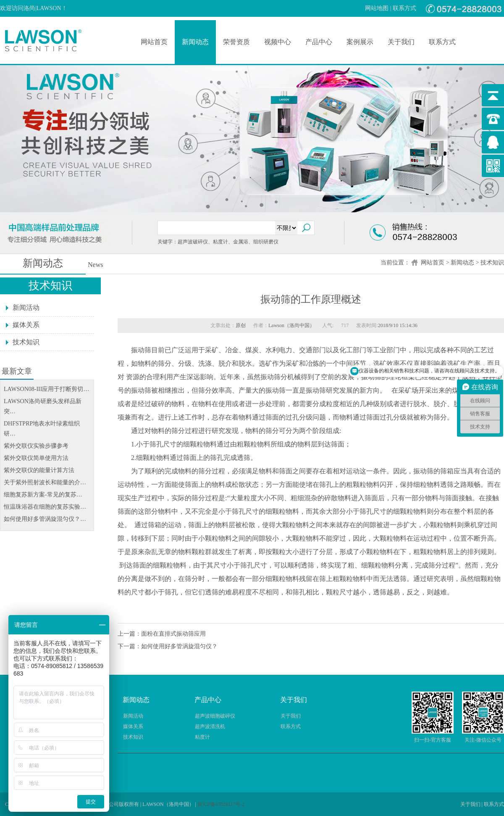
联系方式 (404, 8)
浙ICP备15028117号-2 (221, 804)
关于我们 (401, 42)
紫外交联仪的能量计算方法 (39, 470)
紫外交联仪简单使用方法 (36, 458)
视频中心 (278, 42)
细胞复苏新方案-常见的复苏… (43, 495)
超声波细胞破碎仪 (215, 716)
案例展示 (360, 42)
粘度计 (202, 737)
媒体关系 (26, 325)
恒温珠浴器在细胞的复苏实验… (45, 507)
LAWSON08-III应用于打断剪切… (46, 389)
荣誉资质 (236, 42)
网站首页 (154, 42)
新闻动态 (195, 42)
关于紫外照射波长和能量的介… (45, 482)
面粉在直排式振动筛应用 (173, 634)
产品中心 (319, 42)
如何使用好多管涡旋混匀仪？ (179, 646)
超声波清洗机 (210, 726)
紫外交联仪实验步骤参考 (36, 446)
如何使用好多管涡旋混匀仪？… (45, 519)
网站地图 (377, 8)
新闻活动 (26, 308)
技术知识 (492, 263)
